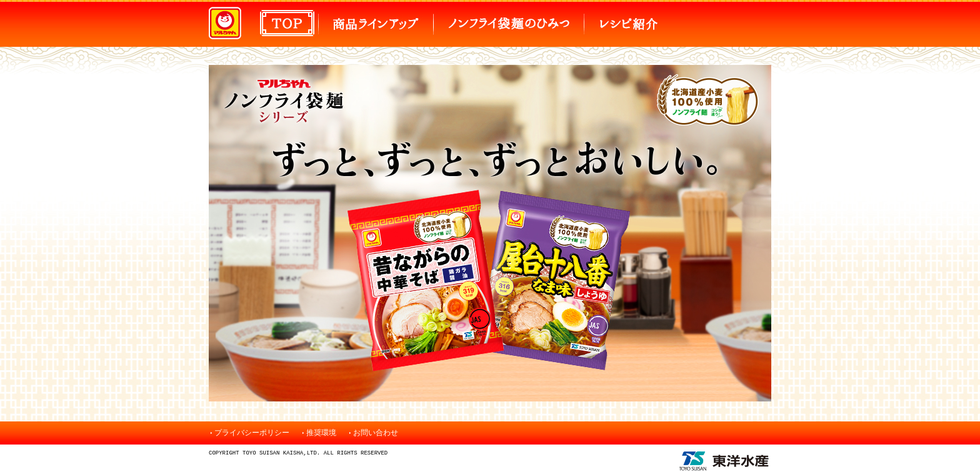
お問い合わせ (376, 433)
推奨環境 (321, 433)
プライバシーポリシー (252, 433)
